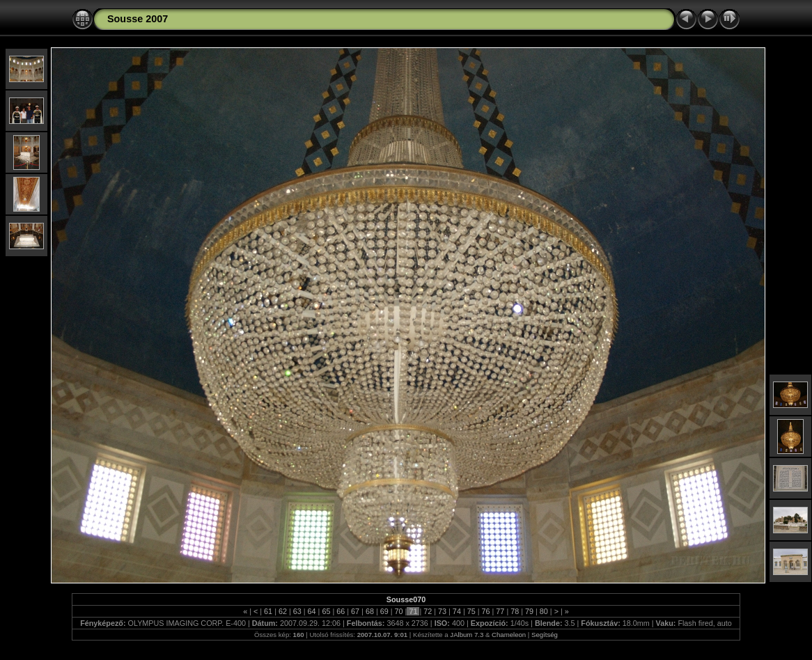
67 (355, 611)
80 (544, 611)
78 (515, 611)
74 (457, 611)
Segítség (545, 635)
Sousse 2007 (138, 19)
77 (500, 611)
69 (384, 611)
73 (442, 611)
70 (399, 611)
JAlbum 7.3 (467, 635)
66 (341, 611)
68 (370, 611)
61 (268, 611)
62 (283, 611)
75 (471, 611)
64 (312, 611)
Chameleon (509, 635)
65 (326, 611)
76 (486, 611)
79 (529, 611)
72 (428, 611)
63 (297, 611)
